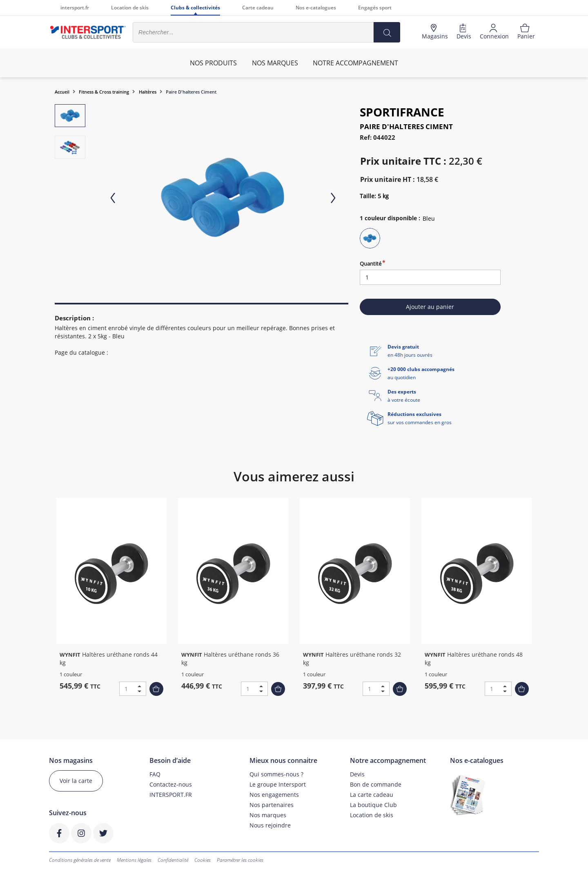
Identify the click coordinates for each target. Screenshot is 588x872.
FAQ (155, 774)
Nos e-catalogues (316, 8)
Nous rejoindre (270, 825)
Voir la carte (76, 781)
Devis (357, 774)
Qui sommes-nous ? (276, 774)
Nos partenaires (272, 805)
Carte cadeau (258, 8)
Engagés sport (375, 8)
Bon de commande (376, 784)
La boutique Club (373, 805)
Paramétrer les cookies (240, 860)
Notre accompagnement (355, 63)
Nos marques (268, 815)
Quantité (371, 264)
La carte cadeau (372, 795)
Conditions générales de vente (80, 860)
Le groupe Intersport (278, 784)
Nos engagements (274, 795)
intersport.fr (75, 8)
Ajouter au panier (430, 307)
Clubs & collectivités (195, 8)
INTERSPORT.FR (171, 795)
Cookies (203, 860)
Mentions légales (134, 860)
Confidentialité (173, 860)
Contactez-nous (171, 784)
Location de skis (130, 8)
